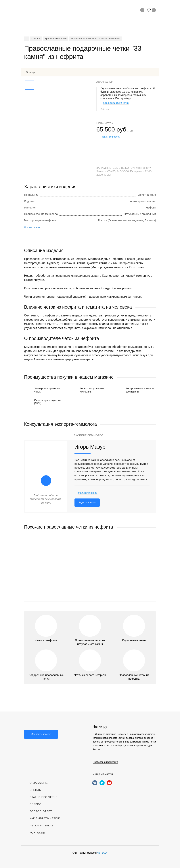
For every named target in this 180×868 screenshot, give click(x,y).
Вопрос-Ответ (41, 811)
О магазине (39, 783)
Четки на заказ (41, 826)
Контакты (37, 833)
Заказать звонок (41, 734)
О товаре (31, 72)
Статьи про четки (44, 797)
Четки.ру (102, 853)
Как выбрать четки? (45, 818)
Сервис (35, 804)
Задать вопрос (87, 502)
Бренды (36, 790)
